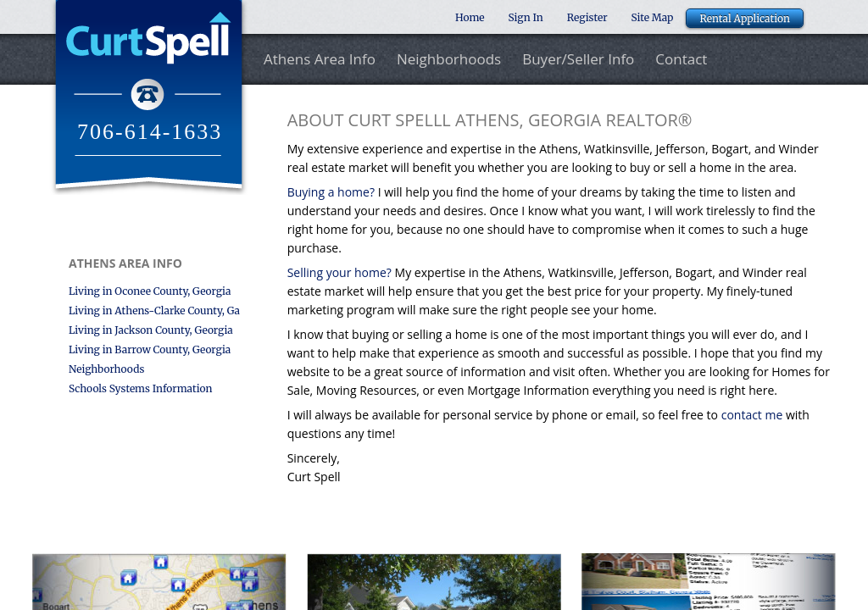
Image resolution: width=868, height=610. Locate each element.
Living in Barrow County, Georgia (150, 349)
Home (470, 17)
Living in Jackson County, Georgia (151, 330)
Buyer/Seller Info (578, 60)
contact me (754, 415)
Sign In (526, 17)
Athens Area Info (320, 60)
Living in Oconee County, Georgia (150, 291)
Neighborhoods (449, 60)
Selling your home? (341, 272)
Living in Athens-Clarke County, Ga (154, 311)
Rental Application (745, 18)
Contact (681, 60)
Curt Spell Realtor (149, 97)
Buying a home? (333, 192)
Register (587, 17)
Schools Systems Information (140, 388)
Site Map (653, 17)
